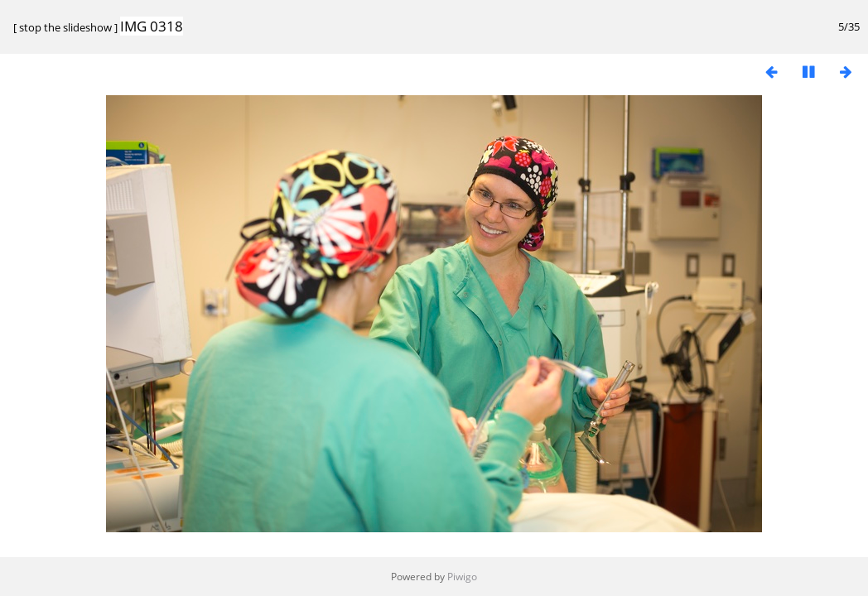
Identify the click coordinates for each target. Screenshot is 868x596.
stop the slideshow (65, 27)
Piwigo (462, 577)
